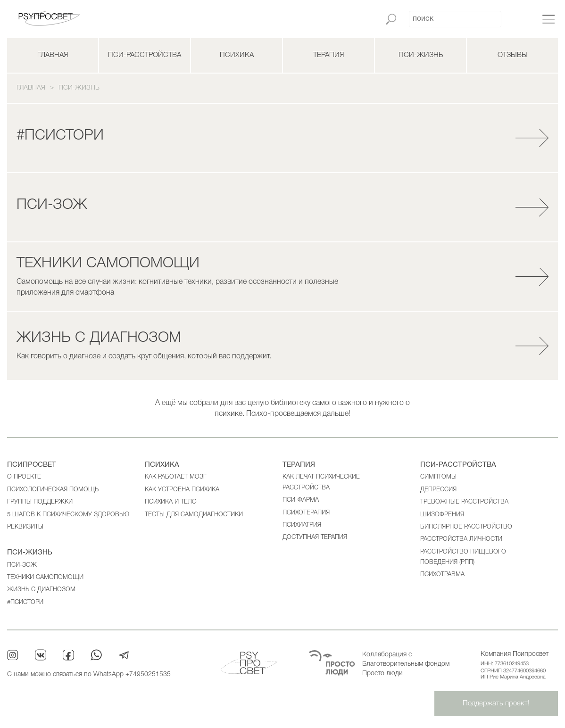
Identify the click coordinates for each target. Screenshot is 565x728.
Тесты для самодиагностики (194, 515)
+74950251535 (148, 674)
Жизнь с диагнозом (41, 590)
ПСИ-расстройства (145, 55)
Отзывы (513, 55)
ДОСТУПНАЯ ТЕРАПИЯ (315, 537)
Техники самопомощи (45, 577)
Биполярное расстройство (466, 527)
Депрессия (438, 490)
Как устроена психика (182, 490)
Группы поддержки (40, 502)
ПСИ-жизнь (421, 55)
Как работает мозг (176, 477)
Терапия (328, 55)
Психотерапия (306, 513)
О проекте (24, 477)
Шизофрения (442, 515)
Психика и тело (171, 502)
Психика (237, 55)
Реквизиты (25, 527)
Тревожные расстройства (464, 502)
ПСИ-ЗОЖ (22, 565)
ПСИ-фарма (301, 500)
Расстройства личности (461, 539)
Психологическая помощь (53, 490)
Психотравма (442, 575)
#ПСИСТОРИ (25, 602)
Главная (53, 55)
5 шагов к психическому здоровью (68, 515)
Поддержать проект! (496, 703)
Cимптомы (438, 477)
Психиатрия (302, 525)
